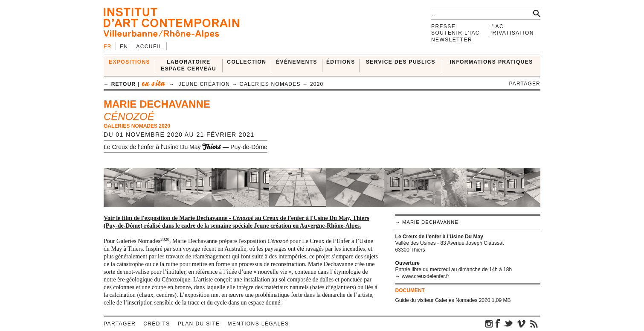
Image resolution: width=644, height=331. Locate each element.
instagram (489, 323)
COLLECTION (247, 62)
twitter (508, 323)
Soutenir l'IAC (455, 33)
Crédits (157, 324)
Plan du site (199, 324)
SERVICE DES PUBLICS (401, 62)
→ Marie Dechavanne (427, 222)
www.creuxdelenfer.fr (425, 276)
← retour (120, 84)
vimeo (521, 323)
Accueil (149, 47)
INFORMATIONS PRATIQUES (492, 62)
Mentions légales (258, 324)
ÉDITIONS (341, 62)
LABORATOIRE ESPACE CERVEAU (189, 65)
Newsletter (452, 40)
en (124, 47)
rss (534, 323)
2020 (317, 84)
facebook (498, 323)
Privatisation (511, 33)
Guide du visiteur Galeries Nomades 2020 (443, 300)
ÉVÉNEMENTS (297, 62)
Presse (443, 26)
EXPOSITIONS (129, 62)
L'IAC (496, 26)
